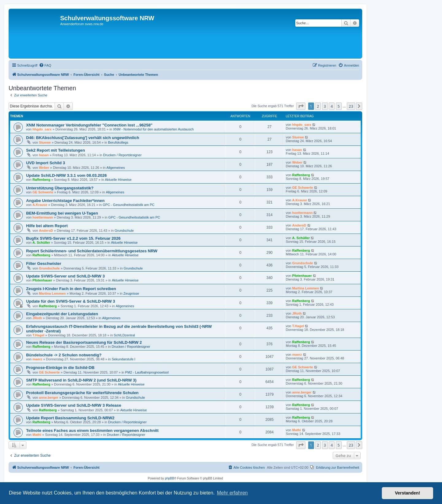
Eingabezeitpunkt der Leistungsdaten (62, 314)
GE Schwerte (43, 192)
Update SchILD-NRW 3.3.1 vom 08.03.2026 (66, 175)
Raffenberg (41, 180)
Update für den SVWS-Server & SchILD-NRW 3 (71, 301)
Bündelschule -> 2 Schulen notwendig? (64, 355)
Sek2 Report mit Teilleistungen (56, 150)
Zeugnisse (131, 293)
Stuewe (45, 142)
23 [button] (351, 106)
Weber (44, 168)
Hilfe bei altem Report (47, 226)
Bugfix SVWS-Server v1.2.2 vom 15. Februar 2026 (73, 238)
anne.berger (49, 397)
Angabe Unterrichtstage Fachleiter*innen (65, 201)
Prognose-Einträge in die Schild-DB (60, 368)
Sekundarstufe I (124, 359)
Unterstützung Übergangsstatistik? (60, 188)
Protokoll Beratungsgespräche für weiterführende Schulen (82, 393)
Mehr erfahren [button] (233, 493)
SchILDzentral (124, 335)
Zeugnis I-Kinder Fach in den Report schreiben (71, 289)
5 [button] (339, 106)
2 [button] (318, 106)
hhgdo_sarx (42, 129)
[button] (301, 106)
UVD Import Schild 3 (46, 163)
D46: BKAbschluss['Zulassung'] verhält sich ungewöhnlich (83, 138)
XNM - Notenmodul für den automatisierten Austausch (153, 129)
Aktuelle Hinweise (118, 180)
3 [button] (325, 106)
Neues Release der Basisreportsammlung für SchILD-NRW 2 (84, 342)
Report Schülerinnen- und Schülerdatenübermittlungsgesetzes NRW (92, 251)
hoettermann (43, 217)
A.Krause (40, 205)
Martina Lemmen (52, 293)
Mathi (37, 435)
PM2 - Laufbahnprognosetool (147, 372)
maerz (37, 359)
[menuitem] (45, 65)
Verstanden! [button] (408, 493)
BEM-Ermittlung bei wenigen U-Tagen (62, 213)
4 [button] (332, 106)
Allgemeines (116, 168)
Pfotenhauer (42, 280)
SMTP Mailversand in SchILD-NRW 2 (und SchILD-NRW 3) (81, 380)
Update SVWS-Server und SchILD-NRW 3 (65, 276)
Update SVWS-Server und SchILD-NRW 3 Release (74, 405)
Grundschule (124, 231)
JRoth (37, 318)
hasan (44, 155)
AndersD (46, 231)
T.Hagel (39, 335)
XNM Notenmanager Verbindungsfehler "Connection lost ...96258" (89, 125)
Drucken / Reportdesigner (122, 155)
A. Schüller (41, 242)
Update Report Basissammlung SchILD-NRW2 (70, 418)
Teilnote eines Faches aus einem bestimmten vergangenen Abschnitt (92, 430)
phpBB (169, 478)
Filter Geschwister (44, 264)
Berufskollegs (118, 142)
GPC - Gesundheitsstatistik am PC (129, 205)
